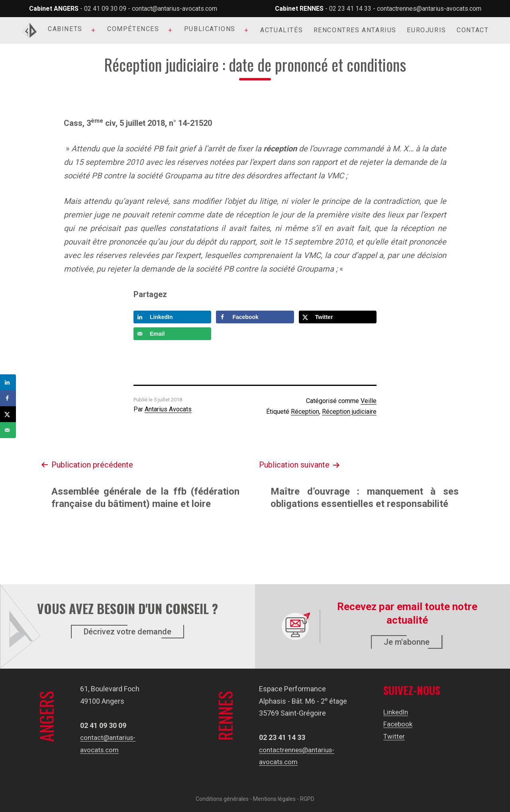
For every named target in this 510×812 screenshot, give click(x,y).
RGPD (307, 799)
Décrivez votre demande (127, 632)
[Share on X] (338, 317)
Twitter (394, 736)
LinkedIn (397, 712)
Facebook (399, 724)
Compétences (133, 29)
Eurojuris (426, 30)
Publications (210, 29)
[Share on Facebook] (255, 317)
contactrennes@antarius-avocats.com (429, 9)
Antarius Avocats (168, 409)
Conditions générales (222, 799)
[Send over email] (172, 334)
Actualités (281, 30)
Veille (369, 401)
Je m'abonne (407, 642)
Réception (305, 412)
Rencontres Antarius (355, 30)
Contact (473, 30)
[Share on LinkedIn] (172, 317)
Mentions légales (274, 799)
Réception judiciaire (349, 412)
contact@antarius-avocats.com (175, 9)
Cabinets (65, 29)
